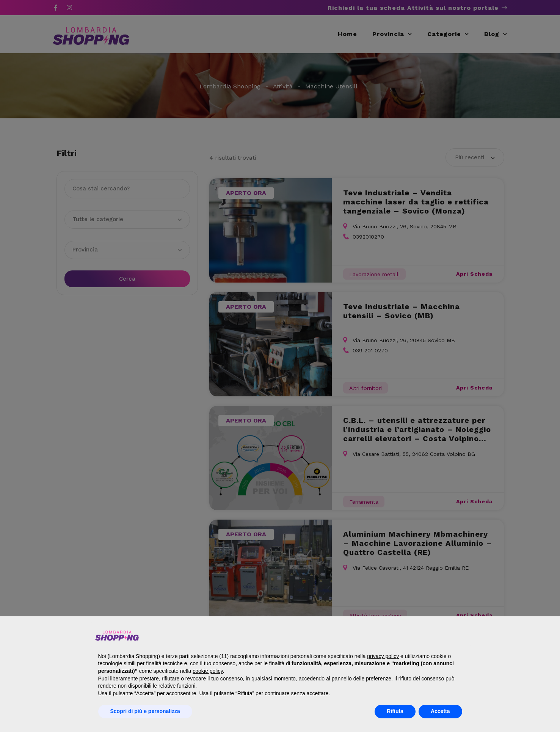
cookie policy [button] (208, 671)
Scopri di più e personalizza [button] (145, 711)
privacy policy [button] (383, 656)
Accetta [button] (440, 711)
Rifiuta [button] (395, 711)
